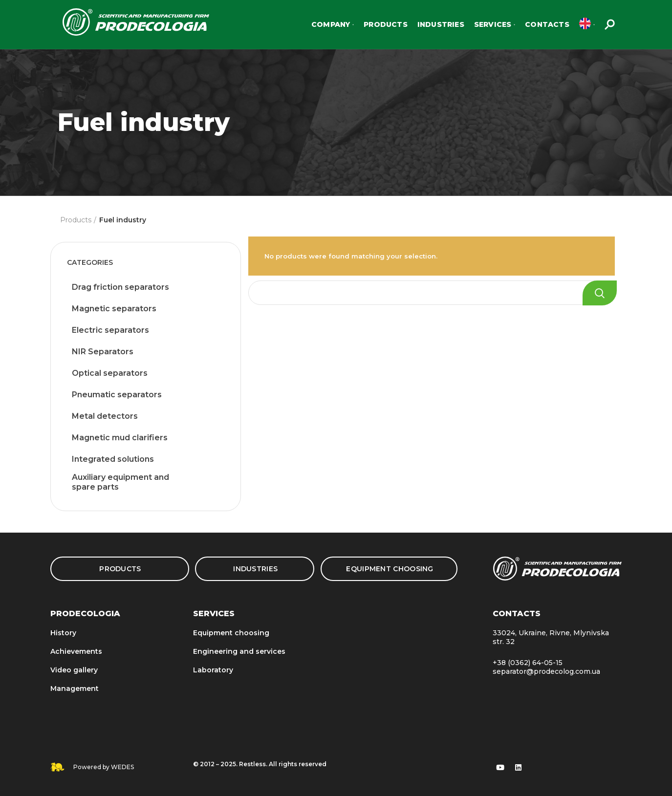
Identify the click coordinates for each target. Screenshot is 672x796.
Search (600, 293)
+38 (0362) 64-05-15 (528, 663)
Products (76, 220)
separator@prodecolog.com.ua (546, 671)
